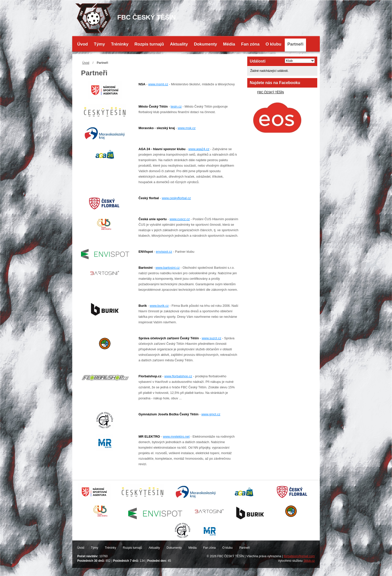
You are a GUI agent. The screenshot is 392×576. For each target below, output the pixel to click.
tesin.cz (176, 106)
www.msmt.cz (158, 84)
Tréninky (120, 44)
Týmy (99, 44)
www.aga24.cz (199, 149)
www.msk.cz (187, 128)
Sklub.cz (309, 561)
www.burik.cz (159, 306)
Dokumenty (206, 44)
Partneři (295, 44)
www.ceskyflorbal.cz (176, 198)
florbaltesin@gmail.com (299, 556)
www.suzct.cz (211, 338)
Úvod (83, 44)
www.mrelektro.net (176, 437)
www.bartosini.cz (168, 268)
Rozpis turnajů (149, 44)
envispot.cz (164, 252)
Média (229, 44)
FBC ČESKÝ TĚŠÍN (270, 92)
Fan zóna (250, 44)
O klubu (273, 44)
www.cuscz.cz (180, 219)
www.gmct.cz (211, 414)
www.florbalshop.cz (178, 376)
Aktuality (179, 44)
